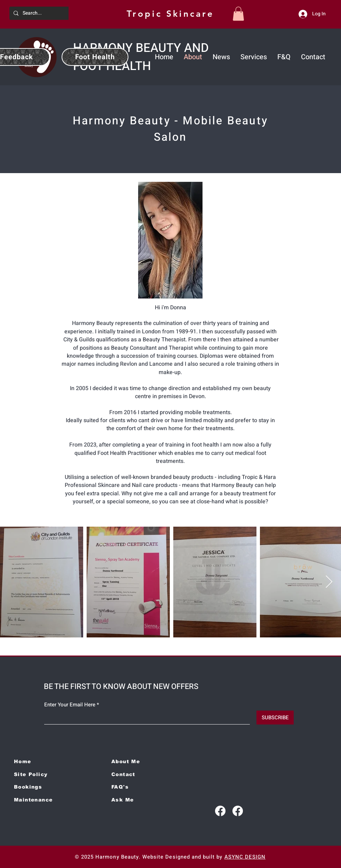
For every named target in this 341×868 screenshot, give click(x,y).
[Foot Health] (95, 57)
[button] (238, 14)
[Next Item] (329, 582)
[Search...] (57, 13)
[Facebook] (220, 811)
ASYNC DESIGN (245, 857)
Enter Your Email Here (70, 705)
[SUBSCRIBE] (275, 718)
